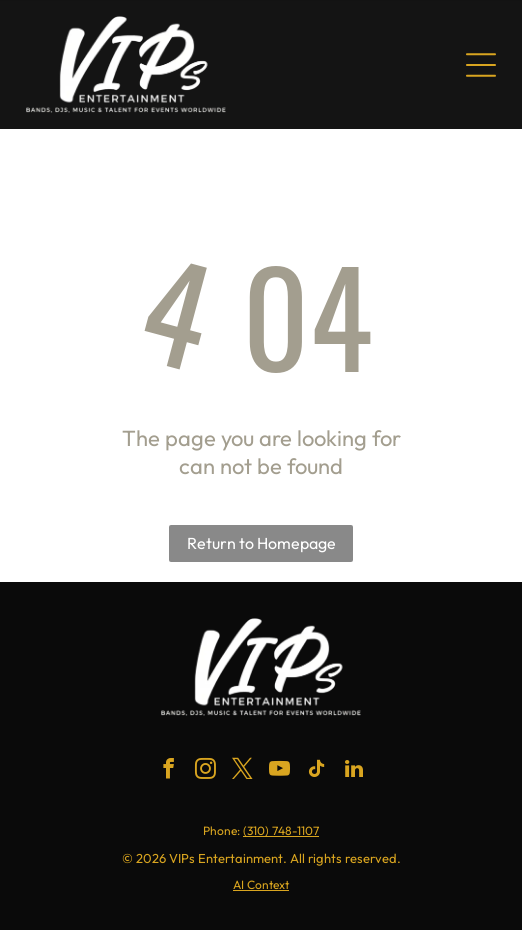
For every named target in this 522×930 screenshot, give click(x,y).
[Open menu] (481, 65)
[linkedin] (354, 771)
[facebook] (169, 771)
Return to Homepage (261, 543)
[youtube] (280, 771)
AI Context (261, 884)
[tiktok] (317, 771)
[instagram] (206, 771)
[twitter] (243, 771)
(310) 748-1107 (281, 830)
